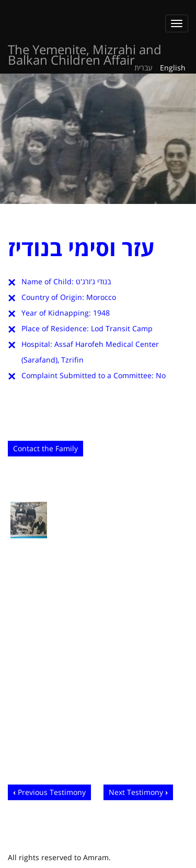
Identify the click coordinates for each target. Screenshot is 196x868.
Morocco (101, 297)
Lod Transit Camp (122, 328)
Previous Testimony (52, 792)
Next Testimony (136, 792)
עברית (143, 68)
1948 (101, 313)
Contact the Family (45, 448)
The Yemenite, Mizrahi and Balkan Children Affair (85, 52)
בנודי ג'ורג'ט (93, 281)
